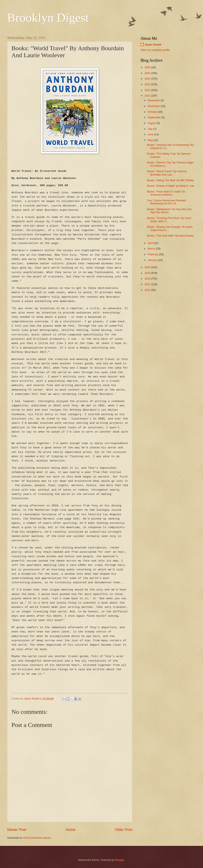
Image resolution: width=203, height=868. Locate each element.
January (153, 260)
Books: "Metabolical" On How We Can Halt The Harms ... (169, 211)
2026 (148, 67)
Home (71, 830)
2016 (148, 290)
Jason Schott (153, 45)
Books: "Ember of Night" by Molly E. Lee (171, 186)
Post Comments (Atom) (37, 838)
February (153, 254)
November (154, 106)
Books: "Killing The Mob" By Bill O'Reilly (170, 180)
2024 (148, 79)
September (155, 117)
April (151, 243)
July (150, 129)
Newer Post (17, 830)
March (152, 249)
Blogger (120, 860)
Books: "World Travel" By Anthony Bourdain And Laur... (167, 173)
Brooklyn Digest (48, 18)
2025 (148, 73)
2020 (148, 267)
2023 (148, 84)
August (152, 123)
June (151, 134)
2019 (148, 273)
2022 (148, 90)
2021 (148, 96)
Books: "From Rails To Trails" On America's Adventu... (166, 193)
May (151, 140)
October (153, 112)
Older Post (124, 830)
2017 (148, 284)
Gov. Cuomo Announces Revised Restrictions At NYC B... (166, 202)
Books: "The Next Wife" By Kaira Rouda (170, 236)
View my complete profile (155, 50)
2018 (148, 279)
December (154, 100)
